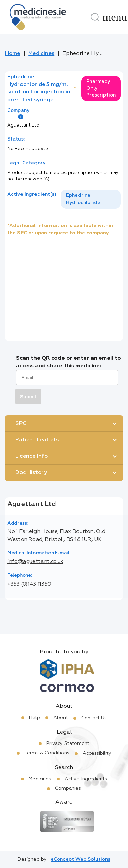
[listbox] (91, 199)
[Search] (95, 17)
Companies (68, 788)
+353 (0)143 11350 (29, 584)
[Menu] (115, 17)
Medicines (41, 54)
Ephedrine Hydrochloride (83, 199)
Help (34, 718)
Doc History (31, 473)
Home (13, 54)
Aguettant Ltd (23, 125)
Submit (28, 397)
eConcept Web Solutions (80, 859)
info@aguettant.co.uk (35, 562)
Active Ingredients (86, 779)
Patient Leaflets (37, 440)
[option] (91, 199)
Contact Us (94, 718)
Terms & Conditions (47, 753)
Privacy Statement (68, 744)
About (61, 718)
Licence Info (32, 456)
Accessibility (97, 753)
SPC (21, 424)
